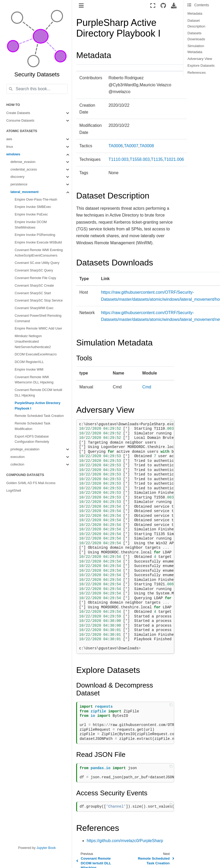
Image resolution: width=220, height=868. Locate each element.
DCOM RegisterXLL (29, 362)
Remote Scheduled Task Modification (32, 426)
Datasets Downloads (196, 36)
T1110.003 (119, 159)
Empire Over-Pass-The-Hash (36, 200)
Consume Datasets (20, 121)
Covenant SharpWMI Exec (34, 308)
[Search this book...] (37, 89)
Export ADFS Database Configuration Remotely (32, 439)
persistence (19, 184)
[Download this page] (174, 5)
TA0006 (116, 146)
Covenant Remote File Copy (35, 278)
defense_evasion (23, 162)
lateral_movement (24, 192)
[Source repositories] (163, 5)
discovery (17, 177)
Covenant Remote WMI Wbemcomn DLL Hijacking (34, 380)
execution (18, 457)
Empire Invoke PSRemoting (35, 235)
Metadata (195, 13)
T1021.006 (174, 159)
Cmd (147, 387)
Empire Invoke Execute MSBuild (38, 242)
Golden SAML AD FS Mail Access (31, 483)
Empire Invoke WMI (29, 370)
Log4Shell (14, 491)
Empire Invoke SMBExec (33, 207)
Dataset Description (196, 23)
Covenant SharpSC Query (34, 270)
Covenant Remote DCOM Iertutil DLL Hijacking (38, 393)
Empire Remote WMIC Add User (38, 328)
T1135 (157, 159)
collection (17, 464)
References (197, 73)
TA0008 (147, 146)
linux (10, 147)
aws (9, 139)
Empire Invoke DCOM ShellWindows (31, 225)
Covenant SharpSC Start (33, 293)
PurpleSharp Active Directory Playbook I (38, 406)
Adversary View (200, 59)
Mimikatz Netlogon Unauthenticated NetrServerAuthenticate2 (33, 342)
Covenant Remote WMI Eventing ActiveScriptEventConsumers (39, 253)
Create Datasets (18, 113)
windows (13, 154)
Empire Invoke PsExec (31, 214)
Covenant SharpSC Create (34, 286)
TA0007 (131, 146)
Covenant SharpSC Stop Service (39, 300)
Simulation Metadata (196, 49)
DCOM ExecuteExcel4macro (36, 354)
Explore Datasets (201, 66)
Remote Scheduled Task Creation (39, 416)
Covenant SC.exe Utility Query (37, 263)
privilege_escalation (25, 449)
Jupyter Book (46, 848)
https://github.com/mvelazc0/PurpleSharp (125, 841)
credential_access (24, 169)
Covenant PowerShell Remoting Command (38, 318)
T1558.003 (140, 159)
